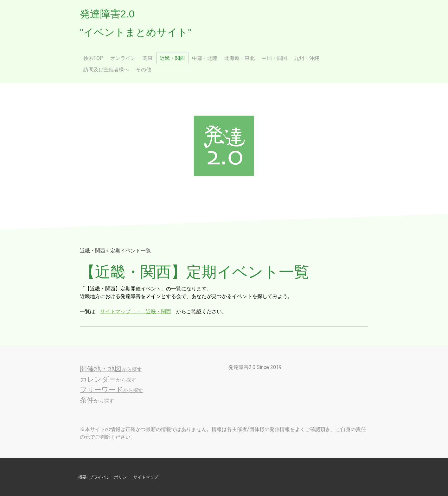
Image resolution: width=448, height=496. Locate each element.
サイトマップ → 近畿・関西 (136, 312)
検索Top (93, 58)
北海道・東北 (240, 58)
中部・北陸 (205, 58)
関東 (148, 58)
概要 (82, 477)
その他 (144, 70)
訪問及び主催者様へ (106, 70)
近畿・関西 (172, 58)
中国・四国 (274, 58)
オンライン (123, 58)
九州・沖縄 (307, 58)
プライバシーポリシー (110, 477)
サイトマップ (146, 477)
